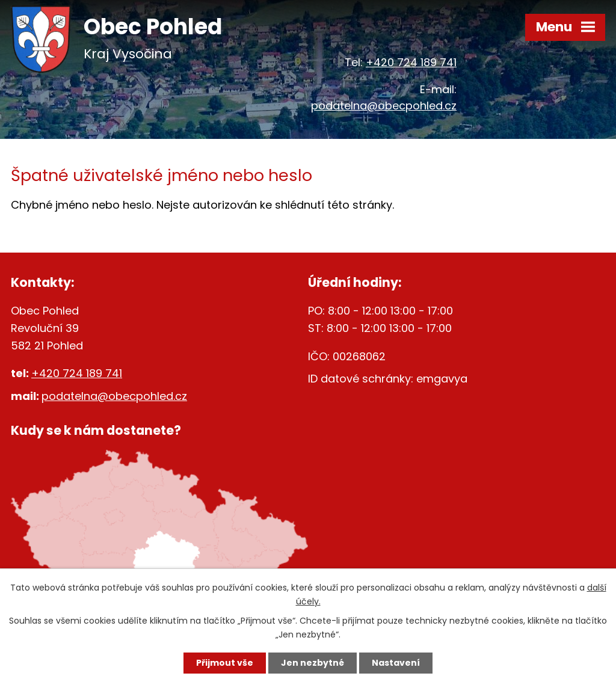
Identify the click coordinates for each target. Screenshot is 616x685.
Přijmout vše (225, 663)
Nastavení (396, 663)
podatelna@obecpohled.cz (384, 106)
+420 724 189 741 (411, 62)
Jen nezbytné (313, 663)
